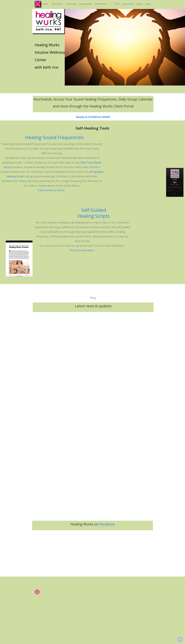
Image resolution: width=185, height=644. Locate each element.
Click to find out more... (52, 190)
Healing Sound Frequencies (54, 137)
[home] (36, 4)
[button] (114, 4)
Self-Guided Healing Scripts (94, 213)
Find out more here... (82, 250)
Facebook (107, 524)
